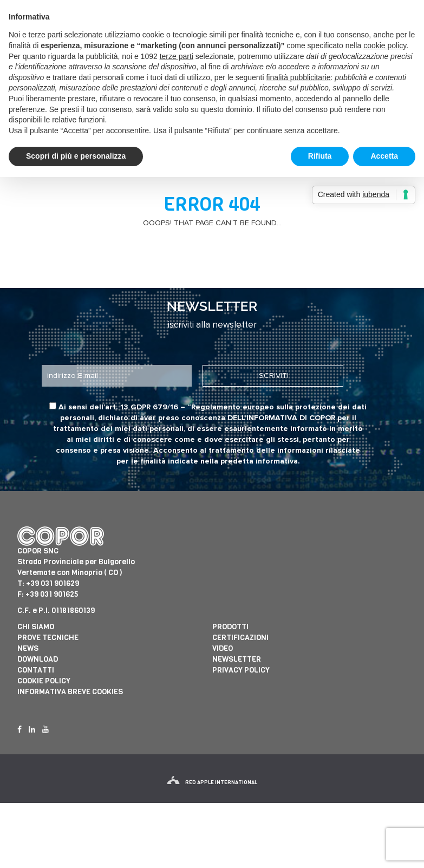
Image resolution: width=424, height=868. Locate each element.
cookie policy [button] (385, 45)
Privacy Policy (241, 670)
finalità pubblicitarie (298, 77)
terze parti (177, 56)
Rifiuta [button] (320, 156)
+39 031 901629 (53, 583)
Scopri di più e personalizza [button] (76, 156)
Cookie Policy (44, 681)
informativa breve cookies (70, 692)
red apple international (212, 782)
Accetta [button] (384, 156)
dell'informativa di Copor (281, 418)
